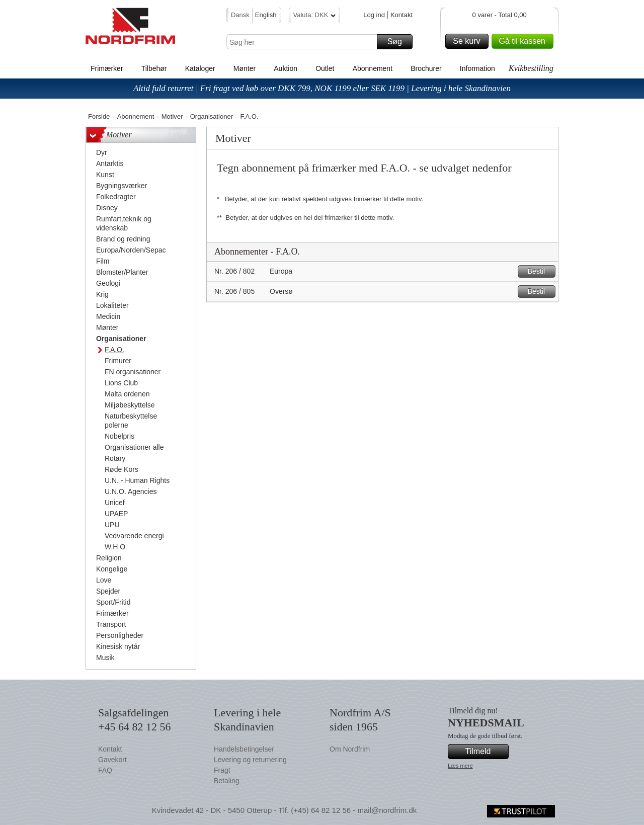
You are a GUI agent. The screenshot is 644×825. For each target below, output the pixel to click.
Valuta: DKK (315, 16)
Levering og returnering (250, 760)
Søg (398, 42)
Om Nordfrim (350, 749)
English (266, 15)
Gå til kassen (525, 41)
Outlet (325, 68)
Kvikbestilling (531, 68)
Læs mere (460, 766)
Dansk (240, 15)
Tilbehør (154, 68)
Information (477, 68)
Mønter (245, 68)
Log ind (374, 15)
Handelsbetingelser (244, 749)
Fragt (222, 770)
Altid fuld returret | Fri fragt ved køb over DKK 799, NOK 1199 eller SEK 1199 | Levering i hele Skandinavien (322, 88)
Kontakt (401, 15)
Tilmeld (486, 752)
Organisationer (212, 116)
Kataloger (200, 68)
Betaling (227, 781)
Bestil (540, 271)
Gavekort (112, 760)
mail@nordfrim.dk (387, 810)
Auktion (286, 68)
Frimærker (107, 68)
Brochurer (426, 68)
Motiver (172, 116)
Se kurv (469, 41)
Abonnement (373, 68)
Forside (99, 116)
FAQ (105, 770)
